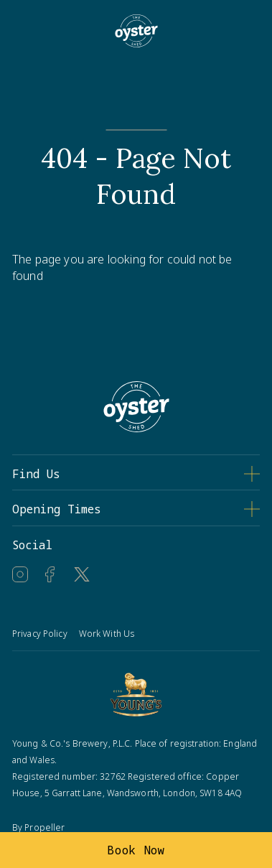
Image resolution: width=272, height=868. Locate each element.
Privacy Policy (40, 634)
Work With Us (107, 634)
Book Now (136, 850)
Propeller (44, 827)
